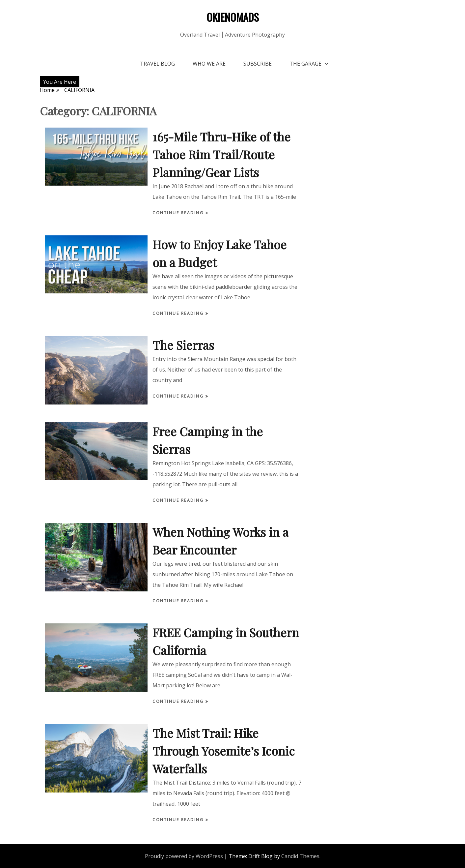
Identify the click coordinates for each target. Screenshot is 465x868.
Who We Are (209, 64)
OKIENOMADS (233, 17)
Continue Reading (179, 213)
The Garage (305, 64)
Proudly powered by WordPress (184, 856)
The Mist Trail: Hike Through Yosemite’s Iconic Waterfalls (224, 751)
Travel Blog (157, 64)
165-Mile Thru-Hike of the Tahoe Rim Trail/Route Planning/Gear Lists (221, 154)
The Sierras (183, 345)
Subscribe (258, 64)
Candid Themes (300, 856)
